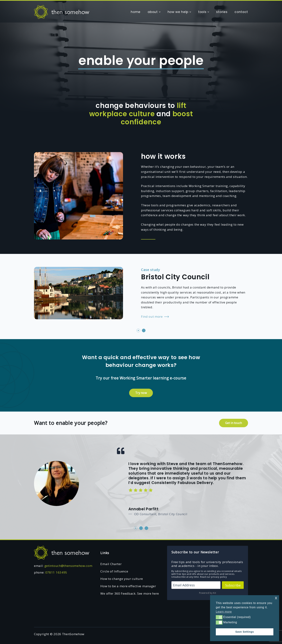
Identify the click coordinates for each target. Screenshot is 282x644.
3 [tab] (146, 528)
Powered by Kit (208, 593)
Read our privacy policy (214, 577)
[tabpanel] (141, 292)
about (153, 12)
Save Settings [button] (245, 632)
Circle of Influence (114, 571)
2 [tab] (144, 330)
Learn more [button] (224, 612)
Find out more (155, 317)
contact (241, 12)
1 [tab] (138, 330)
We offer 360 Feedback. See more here (130, 593)
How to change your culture (122, 579)
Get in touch (234, 423)
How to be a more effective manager (128, 586)
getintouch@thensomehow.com (68, 566)
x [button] (276, 598)
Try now (141, 393)
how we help (178, 12)
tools (202, 12)
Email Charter (111, 564)
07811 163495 (56, 572)
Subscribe (233, 585)
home (136, 12)
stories (222, 12)
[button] (219, 617)
